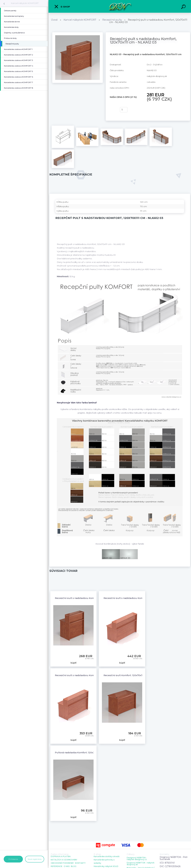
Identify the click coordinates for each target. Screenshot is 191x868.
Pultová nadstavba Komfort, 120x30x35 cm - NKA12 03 (86, 752)
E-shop (62, 7)
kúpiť (113, 110)
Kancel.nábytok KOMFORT (25, 3)
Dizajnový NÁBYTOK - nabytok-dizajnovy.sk (141, 864)
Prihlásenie (13, 859)
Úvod (54, 20)
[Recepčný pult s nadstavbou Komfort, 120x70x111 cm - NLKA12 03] (78, 33)
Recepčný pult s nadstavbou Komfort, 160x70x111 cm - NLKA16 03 (93, 675)
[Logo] (120, 6)
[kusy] (124, 110)
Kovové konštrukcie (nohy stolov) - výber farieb (120, 544)
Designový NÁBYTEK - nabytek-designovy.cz (137, 859)
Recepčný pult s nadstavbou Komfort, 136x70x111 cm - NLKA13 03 (141, 598)
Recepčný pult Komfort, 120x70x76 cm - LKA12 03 (132, 675)
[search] (184, 7)
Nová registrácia (35, 859)
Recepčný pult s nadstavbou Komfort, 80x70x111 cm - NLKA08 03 (92, 598)
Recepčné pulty (112, 20)
